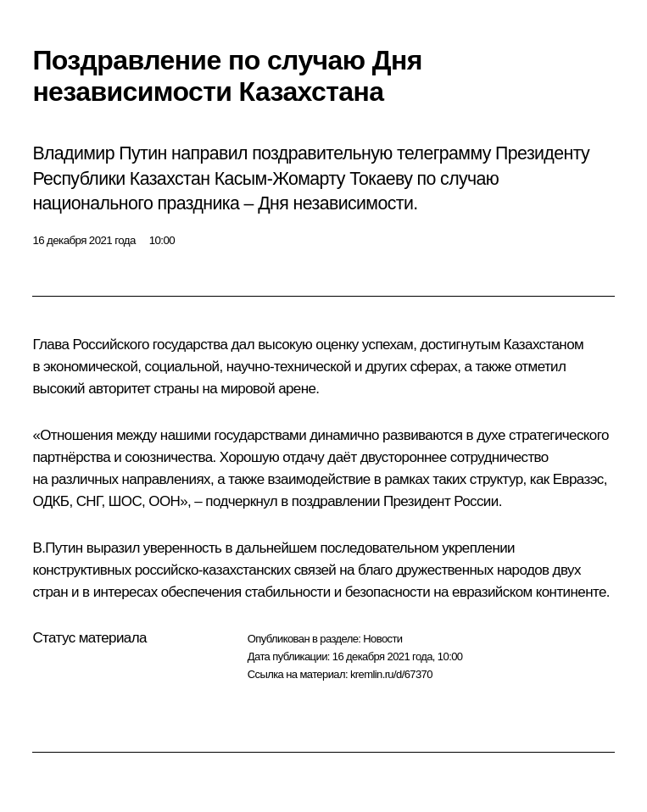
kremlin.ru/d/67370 (391, 674)
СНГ (89, 501)
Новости (382, 639)
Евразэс (578, 479)
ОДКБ (50, 501)
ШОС (125, 501)
